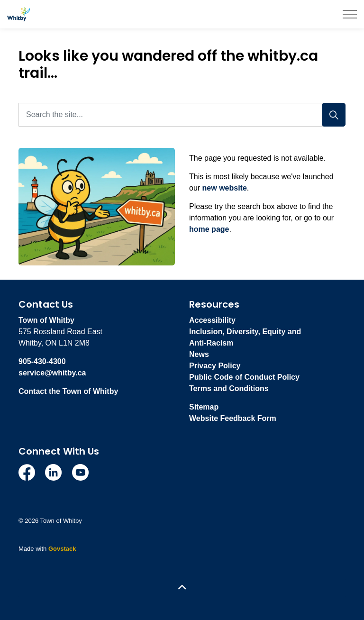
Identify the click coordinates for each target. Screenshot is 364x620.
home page (209, 229)
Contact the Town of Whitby (68, 391)
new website (225, 188)
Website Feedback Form (233, 418)
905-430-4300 (42, 361)
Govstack (62, 549)
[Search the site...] (182, 115)
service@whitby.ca (52, 373)
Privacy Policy (215, 366)
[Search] (334, 115)
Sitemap (204, 407)
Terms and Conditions (229, 388)
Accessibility (212, 320)
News (199, 354)
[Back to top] (182, 588)
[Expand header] (350, 14)
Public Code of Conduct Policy (244, 377)
